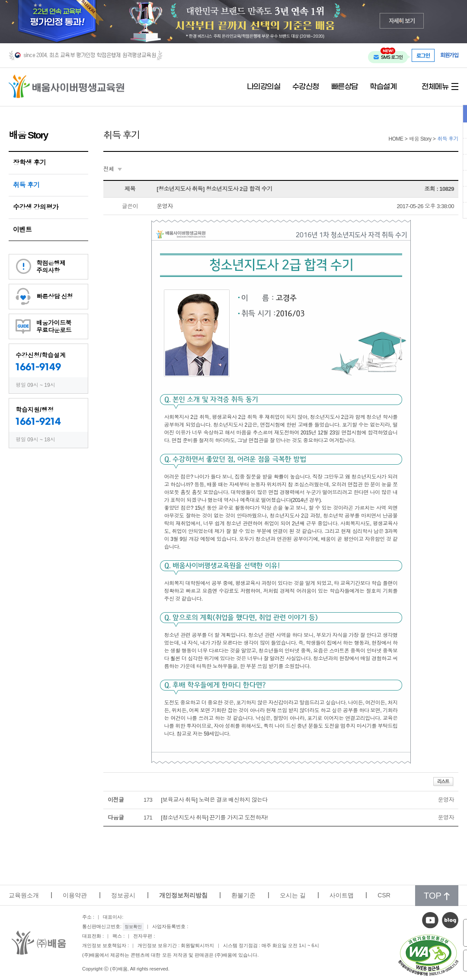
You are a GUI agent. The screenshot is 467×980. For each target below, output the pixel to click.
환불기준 (243, 895)
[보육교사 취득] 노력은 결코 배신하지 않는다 (214, 800)
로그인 (423, 55)
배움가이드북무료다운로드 (54, 326)
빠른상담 (345, 87)
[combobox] (113, 169)
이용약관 (75, 895)
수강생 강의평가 (36, 207)
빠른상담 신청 (54, 296)
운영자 (165, 206)
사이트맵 (342, 895)
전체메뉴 (435, 87)
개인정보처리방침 (183, 895)
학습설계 (383, 87)
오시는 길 (293, 895)
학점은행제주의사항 (51, 267)
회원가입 (449, 55)
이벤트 (22, 230)
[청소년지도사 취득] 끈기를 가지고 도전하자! (214, 818)
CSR (384, 895)
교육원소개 (24, 895)
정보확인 (133, 927)
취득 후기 (26, 185)
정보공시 (123, 895)
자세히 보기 (402, 21)
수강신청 (306, 87)
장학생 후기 (29, 162)
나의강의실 (264, 87)
